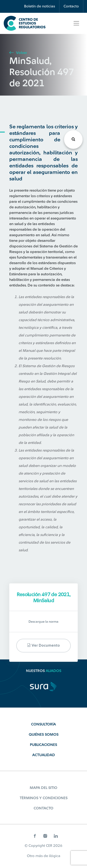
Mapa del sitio (43, 788)
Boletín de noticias (40, 6)
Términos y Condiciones (44, 798)
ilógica (55, 856)
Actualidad (44, 755)
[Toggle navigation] (76, 23)
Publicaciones (43, 745)
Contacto (71, 6)
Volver (18, 53)
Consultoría (43, 724)
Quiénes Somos (44, 735)
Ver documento (43, 645)
